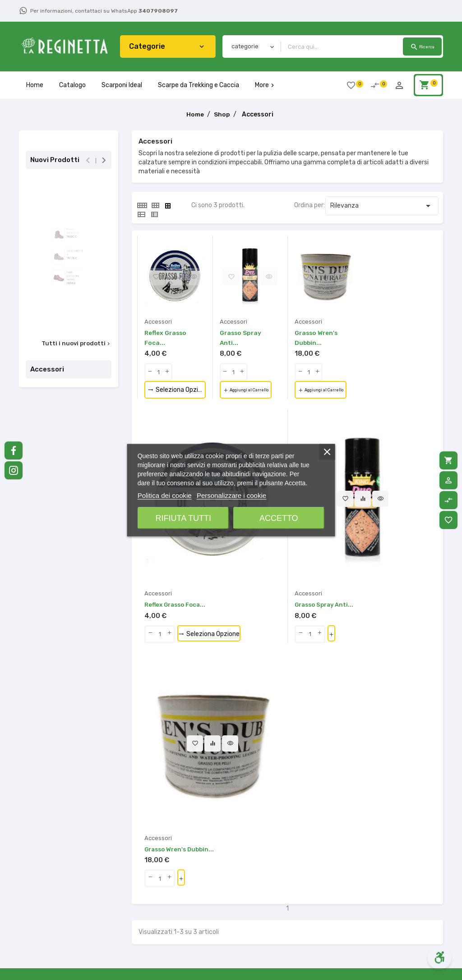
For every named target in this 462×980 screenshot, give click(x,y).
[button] (141, 818)
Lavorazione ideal (236, 885)
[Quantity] (158, 372)
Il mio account (312, 923)
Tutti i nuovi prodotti (76, 344)
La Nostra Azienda (158, 923)
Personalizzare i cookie (231, 495)
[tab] (142, 205)
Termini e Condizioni (161, 911)
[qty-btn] (150, 372)
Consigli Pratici (153, 961)
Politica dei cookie (165, 495)
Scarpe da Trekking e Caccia (199, 85)
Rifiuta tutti (183, 518)
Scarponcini (228, 936)
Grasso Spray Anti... (276, 540)
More (266, 85)
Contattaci (307, 873)
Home (35, 85)
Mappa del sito (312, 885)
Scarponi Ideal (122, 85)
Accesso (303, 911)
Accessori (47, 369)
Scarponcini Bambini (241, 949)
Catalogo (72, 85)
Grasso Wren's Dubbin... (382, 540)
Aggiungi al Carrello (255, 390)
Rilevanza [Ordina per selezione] (382, 206)
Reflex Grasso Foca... (178, 540)
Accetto (279, 518)
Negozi (301, 898)
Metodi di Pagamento (163, 898)
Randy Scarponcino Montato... (79, 304)
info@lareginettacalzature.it (68, 940)
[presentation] (88, 160)
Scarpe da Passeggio (241, 898)
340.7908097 (60, 919)
